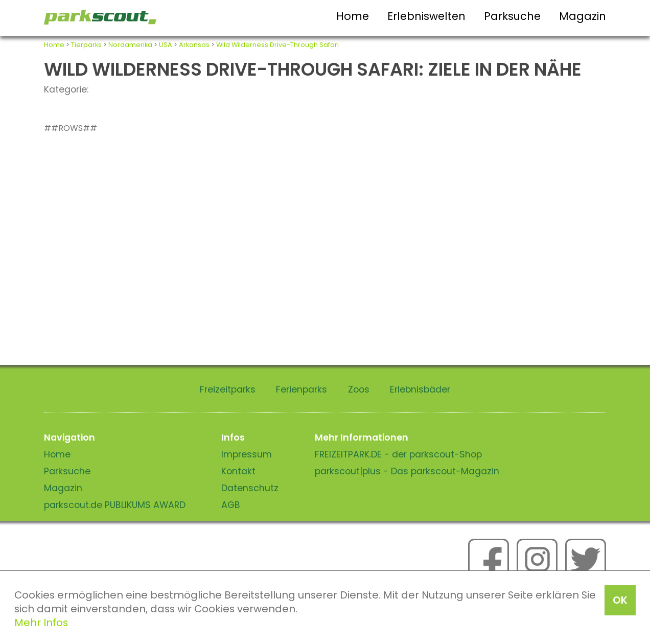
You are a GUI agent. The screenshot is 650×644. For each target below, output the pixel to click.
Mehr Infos (41, 623)
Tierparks (86, 45)
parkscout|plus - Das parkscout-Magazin (407, 471)
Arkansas (194, 45)
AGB (231, 505)
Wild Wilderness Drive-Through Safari (277, 45)
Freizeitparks (228, 389)
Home (353, 16)
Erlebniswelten (426, 16)
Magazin (583, 16)
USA (166, 45)
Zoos (359, 389)
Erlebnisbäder (420, 389)
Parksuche (512, 16)
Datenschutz (250, 488)
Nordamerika (130, 45)
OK (620, 600)
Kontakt (238, 471)
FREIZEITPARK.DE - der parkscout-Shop (398, 454)
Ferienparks (301, 389)
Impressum (247, 454)
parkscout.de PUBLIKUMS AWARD (115, 505)
